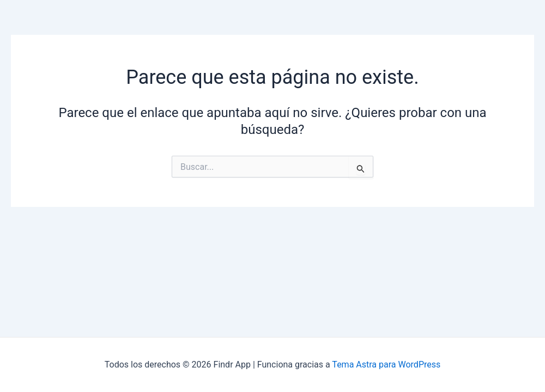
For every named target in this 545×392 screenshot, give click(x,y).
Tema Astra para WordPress (386, 365)
